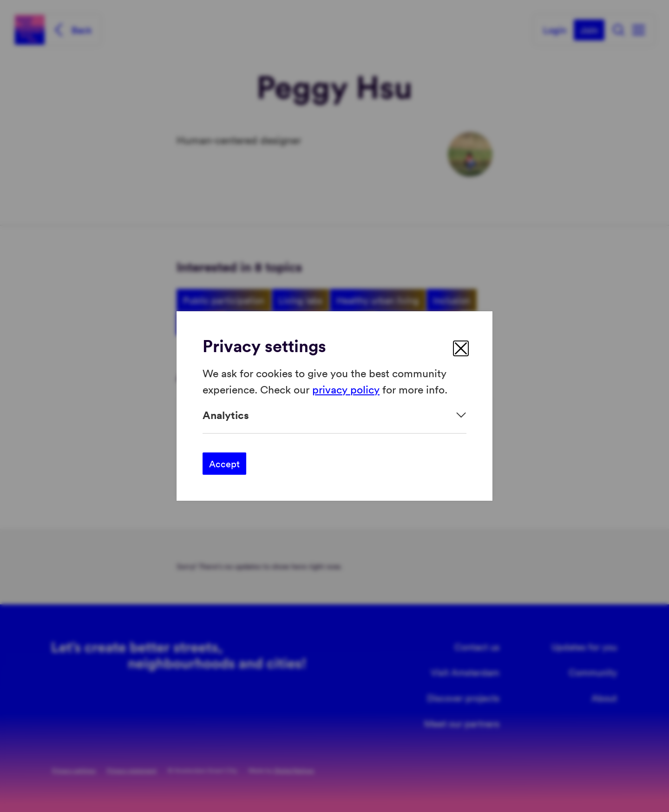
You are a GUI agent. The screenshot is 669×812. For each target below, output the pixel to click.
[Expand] (334, 415)
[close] (461, 348)
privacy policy (346, 389)
